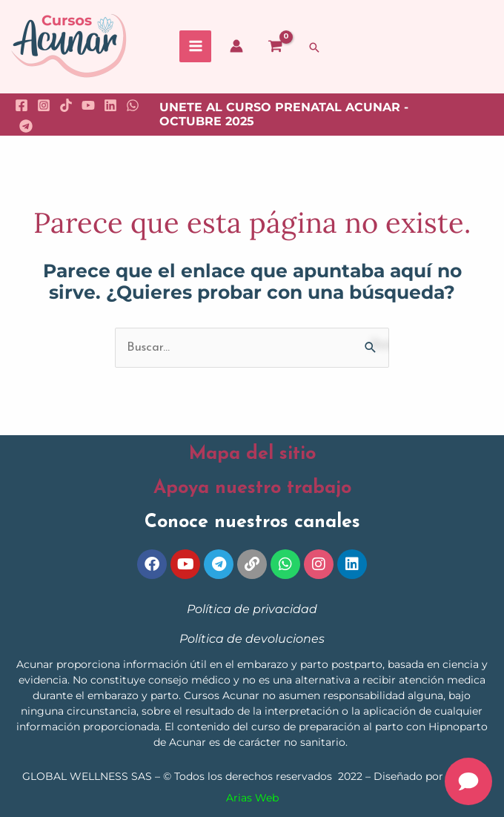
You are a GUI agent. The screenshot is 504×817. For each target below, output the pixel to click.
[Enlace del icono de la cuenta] (236, 46)
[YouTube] (88, 105)
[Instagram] (44, 105)
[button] (314, 47)
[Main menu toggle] (195, 46)
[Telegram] (26, 126)
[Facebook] (21, 105)
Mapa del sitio (252, 454)
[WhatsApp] (133, 105)
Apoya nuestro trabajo (252, 488)
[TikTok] (66, 105)
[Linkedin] (110, 105)
